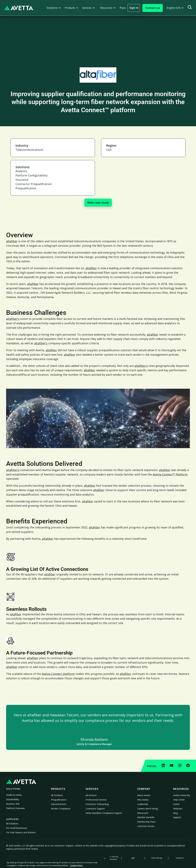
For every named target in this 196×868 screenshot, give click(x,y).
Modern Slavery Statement (86, 858)
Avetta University (182, 795)
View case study (98, 202)
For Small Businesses (17, 828)
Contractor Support (95, 809)
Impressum (180, 858)
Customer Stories (146, 826)
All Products (57, 795)
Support (177, 817)
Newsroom (143, 813)
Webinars (178, 809)
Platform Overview (15, 808)
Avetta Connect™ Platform (170, 474)
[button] (54, 8)
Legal (133, 858)
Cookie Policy (40, 858)
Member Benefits (146, 817)
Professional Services (96, 800)
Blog (175, 813)
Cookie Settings (156, 858)
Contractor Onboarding (97, 804)
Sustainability (13, 799)
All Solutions (12, 824)
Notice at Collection (63, 858)
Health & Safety (14, 795)
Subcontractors (59, 804)
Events (176, 804)
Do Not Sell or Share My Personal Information (110, 858)
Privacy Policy (16, 858)
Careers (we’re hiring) (148, 809)
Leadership (143, 804)
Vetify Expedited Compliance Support (104, 813)
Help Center (179, 800)
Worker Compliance (61, 809)
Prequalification (59, 800)
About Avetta (144, 795)
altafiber (12, 241)
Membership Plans (146, 822)
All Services (91, 795)
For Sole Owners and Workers (21, 832)
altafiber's (13, 319)
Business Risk (13, 804)
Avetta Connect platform (58, 674)
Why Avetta (143, 800)
